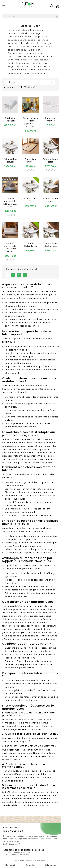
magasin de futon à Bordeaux (40, 639)
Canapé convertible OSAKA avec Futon (10, 247)
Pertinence (29, 82)
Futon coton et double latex (51, 245)
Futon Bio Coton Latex (30, 245)
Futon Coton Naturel (10, 160)
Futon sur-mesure (51, 119)
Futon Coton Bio (30, 200)
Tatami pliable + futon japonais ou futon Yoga (31, 122)
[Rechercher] (30, 16)
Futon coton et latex (51, 160)
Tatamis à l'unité (30, 160)
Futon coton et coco (51, 200)
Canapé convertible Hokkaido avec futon (10, 203)
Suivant (25, 275)
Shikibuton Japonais (10, 119)
